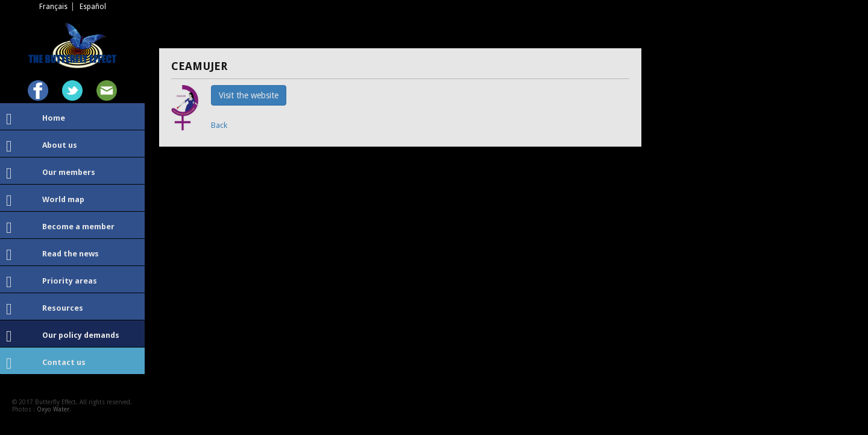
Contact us (46, 364)
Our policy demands (63, 337)
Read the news (52, 255)
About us (42, 147)
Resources (45, 310)
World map (45, 201)
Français (53, 7)
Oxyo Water (53, 409)
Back (219, 125)
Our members (51, 174)
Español (93, 7)
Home (36, 119)
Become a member (60, 228)
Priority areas (52, 282)
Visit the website (249, 95)
